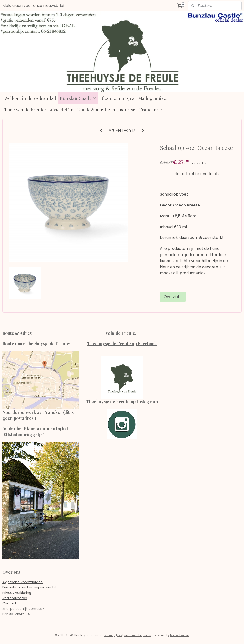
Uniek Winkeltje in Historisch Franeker (120, 109)
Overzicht (173, 296)
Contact (9, 603)
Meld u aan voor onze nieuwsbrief (33, 6)
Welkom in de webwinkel (30, 98)
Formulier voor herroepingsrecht (29, 587)
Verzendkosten (15, 598)
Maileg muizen (154, 98)
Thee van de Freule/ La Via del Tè (39, 109)
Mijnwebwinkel (180, 635)
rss (120, 635)
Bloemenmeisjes (117, 98)
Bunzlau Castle (78, 98)
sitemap (110, 635)
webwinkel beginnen (137, 635)
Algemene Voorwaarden (23, 582)
